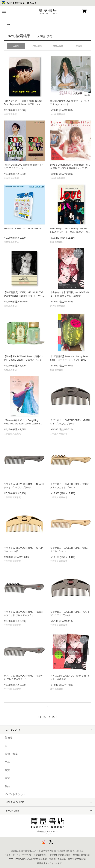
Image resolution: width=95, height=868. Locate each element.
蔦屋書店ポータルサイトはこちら (47, 825)
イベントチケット (15, 794)
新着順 (79, 46)
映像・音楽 (11, 754)
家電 (7, 778)
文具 (7, 762)
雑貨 (7, 770)
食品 (7, 786)
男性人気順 (37, 46)
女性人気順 (58, 46)
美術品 (9, 738)
